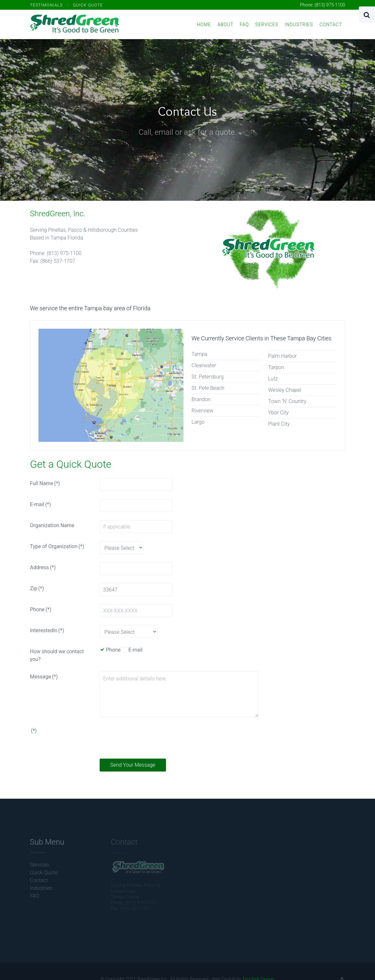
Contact (331, 25)
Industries (299, 25)
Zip (37, 588)
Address (43, 567)
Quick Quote (88, 5)
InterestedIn (47, 630)
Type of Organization (57, 546)
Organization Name (52, 525)
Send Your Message (133, 765)
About (225, 25)
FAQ (244, 25)
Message (44, 677)
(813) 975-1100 (330, 5)
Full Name (45, 483)
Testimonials (47, 5)
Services (267, 25)
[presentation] (149, 738)
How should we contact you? (57, 655)
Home (204, 25)
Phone (41, 609)
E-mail (41, 504)
